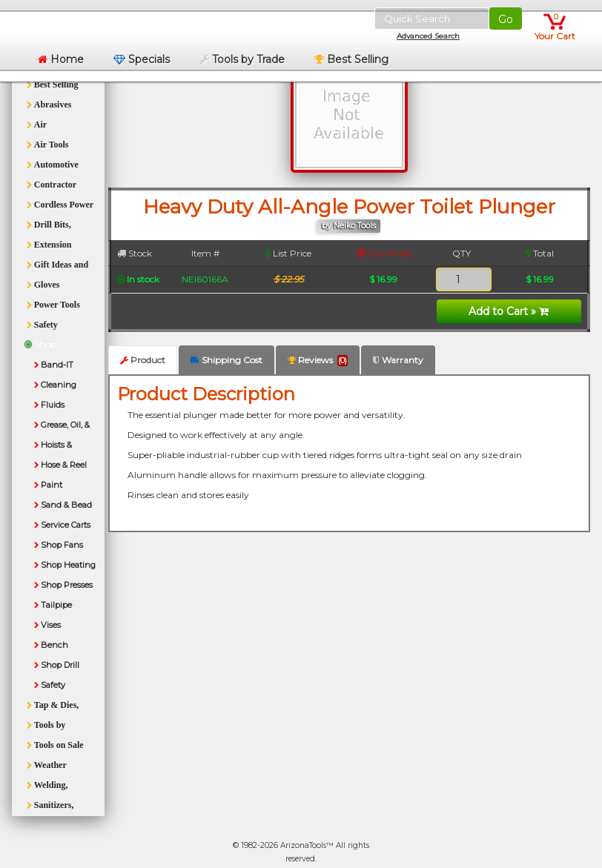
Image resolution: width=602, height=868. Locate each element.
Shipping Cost (226, 360)
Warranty (398, 360)
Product (143, 360)
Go (506, 19)
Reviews (318, 360)
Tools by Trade (242, 59)
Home (61, 59)
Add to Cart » (509, 311)
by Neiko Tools (349, 226)
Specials (142, 59)
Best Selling (351, 59)
